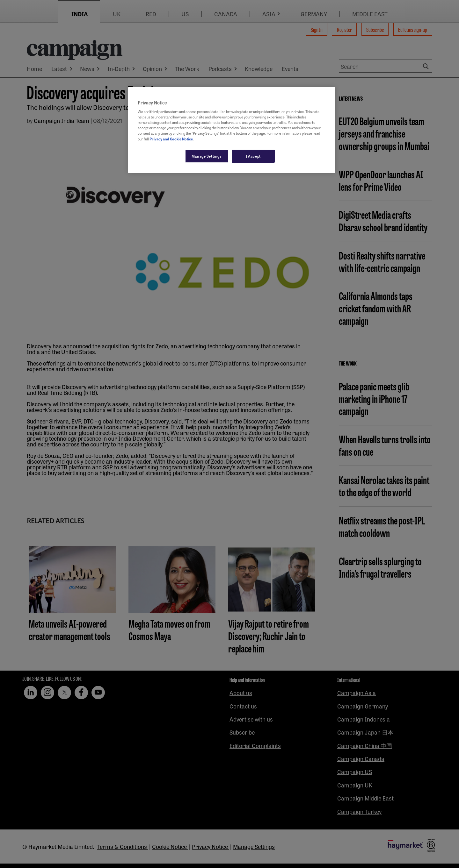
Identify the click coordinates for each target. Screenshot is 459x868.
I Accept (253, 156)
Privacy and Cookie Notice (171, 139)
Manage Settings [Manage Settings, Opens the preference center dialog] (207, 156)
